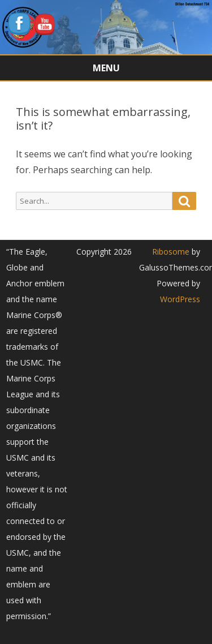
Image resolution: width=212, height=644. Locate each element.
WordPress (180, 299)
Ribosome (171, 252)
